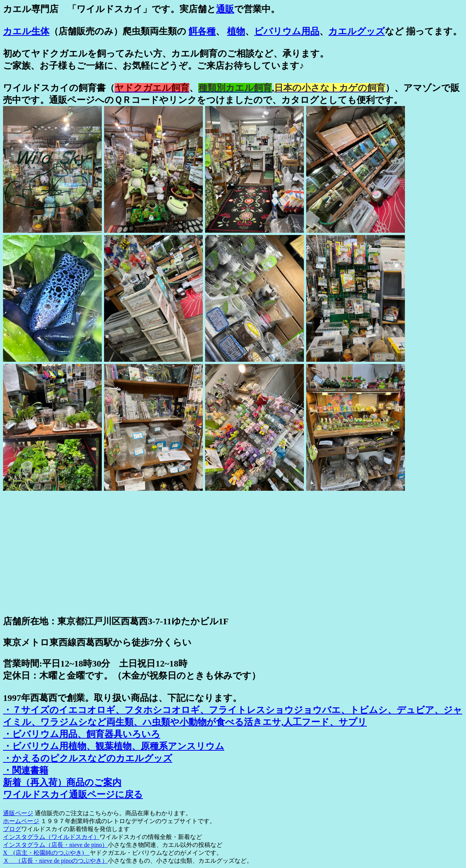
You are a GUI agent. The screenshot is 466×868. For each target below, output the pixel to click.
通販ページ (18, 813)
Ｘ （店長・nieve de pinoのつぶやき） (55, 861)
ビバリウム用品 (287, 31)
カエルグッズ (357, 31)
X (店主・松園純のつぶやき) (46, 853)
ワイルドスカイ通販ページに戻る (73, 794)
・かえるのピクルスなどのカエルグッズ (88, 758)
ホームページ (21, 821)
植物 (236, 31)
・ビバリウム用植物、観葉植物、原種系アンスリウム (114, 746)
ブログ (12, 829)
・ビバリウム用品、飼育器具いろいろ (82, 734)
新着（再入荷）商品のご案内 (62, 782)
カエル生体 (26, 31)
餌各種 (202, 31)
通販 (225, 9)
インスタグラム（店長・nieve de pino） (55, 845)
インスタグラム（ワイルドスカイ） (51, 837)
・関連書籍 (26, 770)
